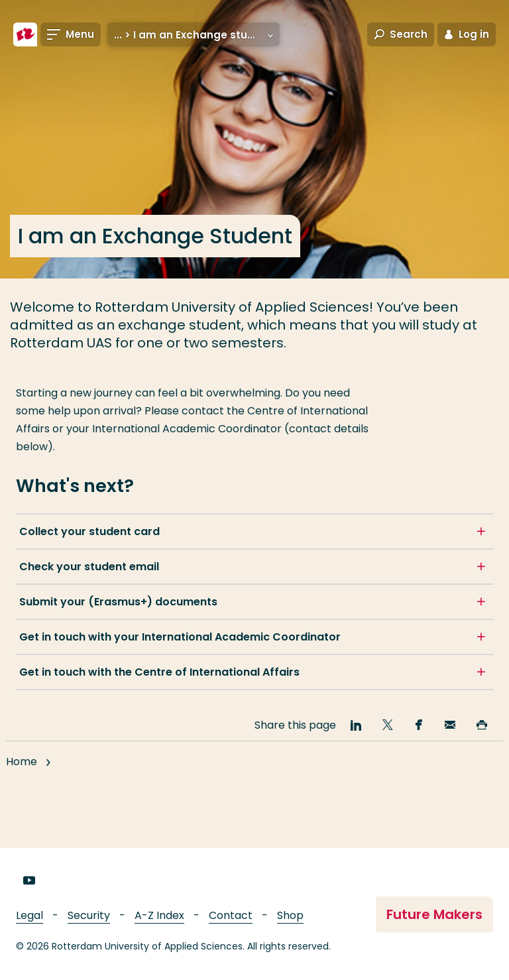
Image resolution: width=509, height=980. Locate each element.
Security (89, 915)
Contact (231, 915)
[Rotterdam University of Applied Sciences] (25, 34)
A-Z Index (159, 915)
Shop (290, 915)
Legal (29, 915)
